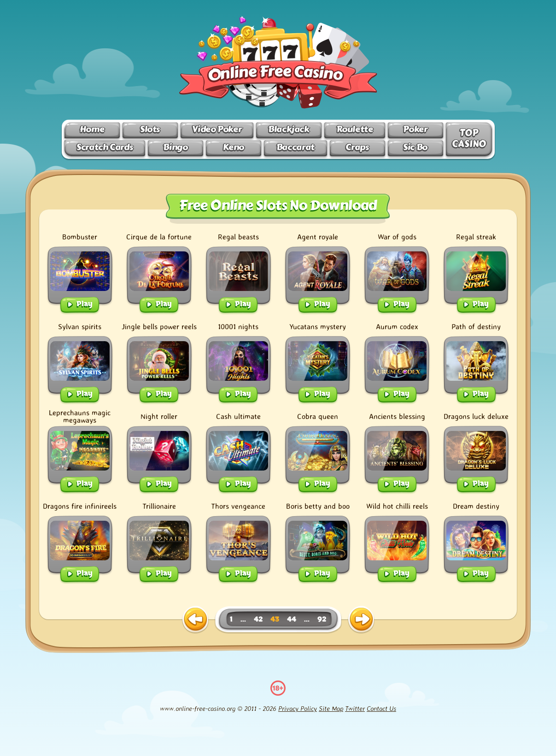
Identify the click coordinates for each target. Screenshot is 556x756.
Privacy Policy (298, 708)
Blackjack (289, 129)
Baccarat (296, 147)
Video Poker (217, 129)
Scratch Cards (105, 147)
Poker (415, 129)
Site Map (331, 708)
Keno (233, 147)
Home (92, 129)
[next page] (361, 620)
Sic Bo (415, 147)
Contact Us (381, 708)
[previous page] (195, 620)
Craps (357, 147)
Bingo (175, 147)
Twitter (355, 708)
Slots (150, 129)
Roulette (355, 129)
